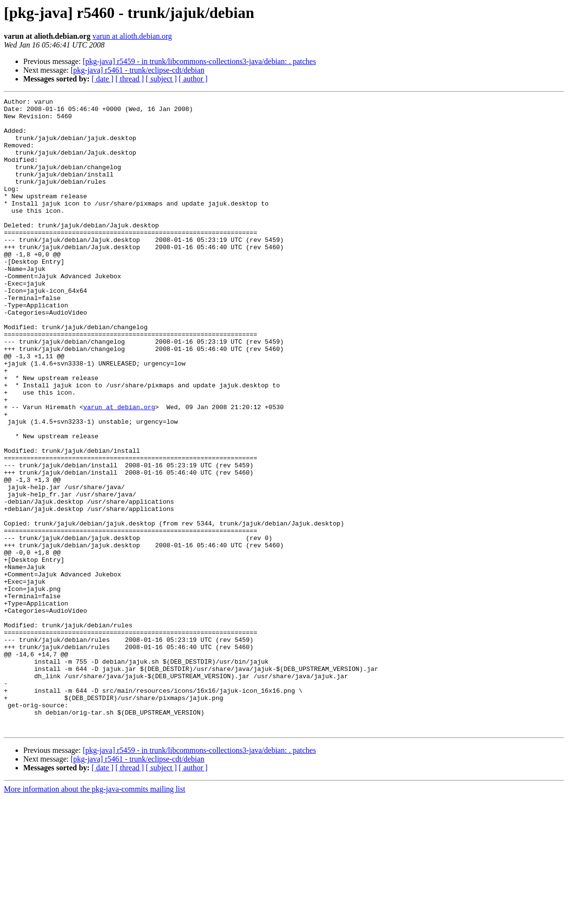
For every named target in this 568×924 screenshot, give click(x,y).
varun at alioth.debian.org (132, 36)
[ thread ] (130, 79)
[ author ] (193, 79)
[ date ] (103, 79)
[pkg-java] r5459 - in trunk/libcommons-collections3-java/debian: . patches (199, 61)
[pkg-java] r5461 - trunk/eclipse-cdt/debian (138, 70)
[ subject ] (161, 79)
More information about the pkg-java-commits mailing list (95, 916)
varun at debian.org (119, 469)
